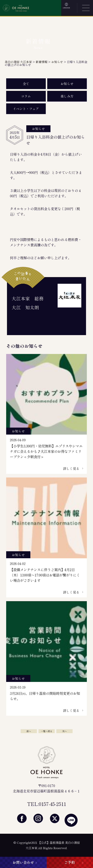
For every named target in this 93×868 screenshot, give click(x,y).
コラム (26, 96)
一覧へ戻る (47, 731)
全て (26, 84)
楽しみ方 (67, 96)
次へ (64, 731)
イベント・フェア (26, 109)
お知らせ (67, 84)
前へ (29, 731)
